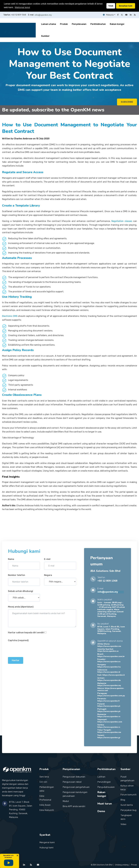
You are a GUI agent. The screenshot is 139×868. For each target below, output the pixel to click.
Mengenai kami (47, 842)
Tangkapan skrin (126, 817)
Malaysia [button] (108, 15)
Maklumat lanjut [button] (22, 7)
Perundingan (104, 782)
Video (123, 824)
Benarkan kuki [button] (126, 6)
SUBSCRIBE (127, 103)
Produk (64, 24)
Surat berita (127, 805)
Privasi (134, 865)
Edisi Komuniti (47, 810)
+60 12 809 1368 (19, 15)
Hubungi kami (46, 847)
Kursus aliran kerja (127, 787)
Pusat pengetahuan (127, 779)
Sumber (45, 36)
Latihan (101, 777)
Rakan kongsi (117, 24)
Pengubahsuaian (106, 787)
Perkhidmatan (98, 24)
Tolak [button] (111, 6)
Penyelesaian (79, 24)
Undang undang (122, 865)
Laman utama (49, 24)
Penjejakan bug (128, 810)
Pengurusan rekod (72, 782)
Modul (66, 801)
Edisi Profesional (45, 798)
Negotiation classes (122, 221)
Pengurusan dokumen (74, 777)
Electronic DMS (10, 316)
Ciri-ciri (43, 782)
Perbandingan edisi (47, 789)
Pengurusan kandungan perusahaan (75, 794)
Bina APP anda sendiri (74, 806)
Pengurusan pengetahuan (76, 787)
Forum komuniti (129, 795)
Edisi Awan (45, 805)
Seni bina (44, 777)
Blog (123, 800)
